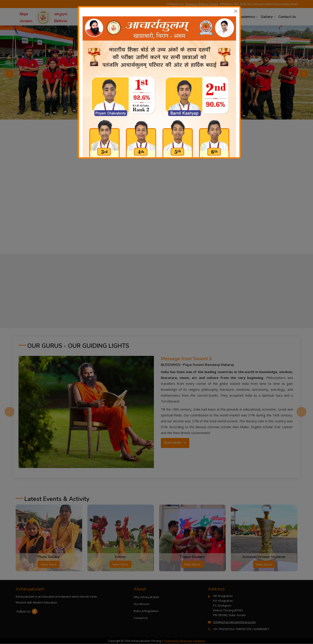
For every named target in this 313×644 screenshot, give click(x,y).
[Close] (236, 11)
